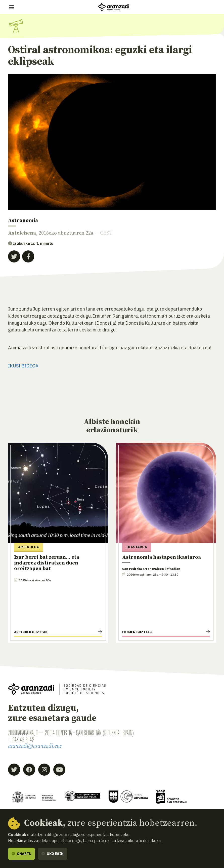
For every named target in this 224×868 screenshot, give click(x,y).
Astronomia (23, 221)
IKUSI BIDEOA (23, 366)
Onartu (21, 854)
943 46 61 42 (24, 740)
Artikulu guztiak (31, 632)
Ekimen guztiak (137, 632)
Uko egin (53, 854)
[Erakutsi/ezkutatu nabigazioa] (12, 7)
